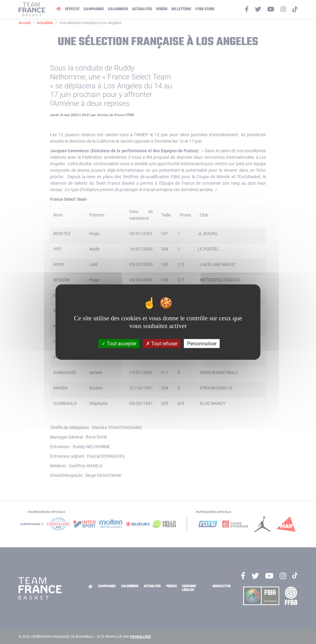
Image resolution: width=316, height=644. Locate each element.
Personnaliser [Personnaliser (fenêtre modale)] (202, 344)
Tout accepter (119, 344)
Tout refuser (162, 344)
